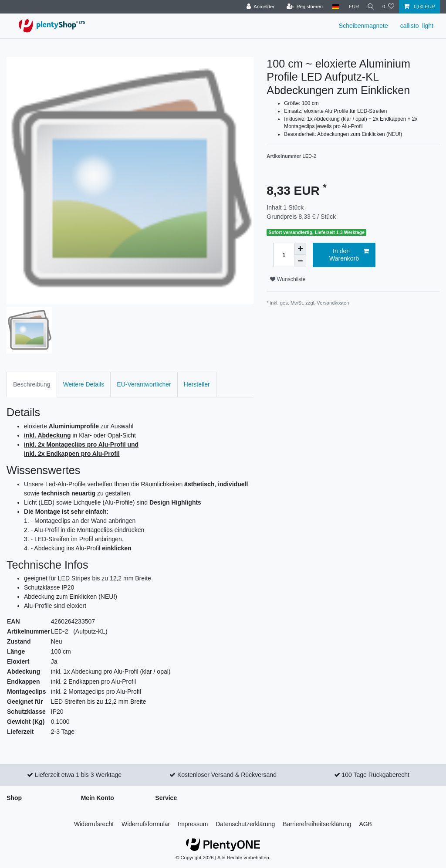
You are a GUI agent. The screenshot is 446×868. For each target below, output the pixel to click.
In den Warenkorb (349, 255)
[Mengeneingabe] (284, 255)
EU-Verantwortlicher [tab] (144, 384)
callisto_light (417, 26)
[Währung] (350, 7)
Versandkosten (333, 303)
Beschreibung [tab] (32, 384)
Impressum (193, 824)
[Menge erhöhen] (300, 249)
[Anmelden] (257, 7)
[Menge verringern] (300, 261)
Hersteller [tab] (197, 384)
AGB (365, 824)
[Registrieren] (301, 7)
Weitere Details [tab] (84, 384)
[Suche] (369, 7)
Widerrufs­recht (94, 824)
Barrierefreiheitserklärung (317, 824)
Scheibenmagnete (363, 26)
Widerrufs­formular (146, 824)
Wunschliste (288, 279)
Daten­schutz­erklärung (245, 824)
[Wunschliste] (388, 7)
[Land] (332, 7)
